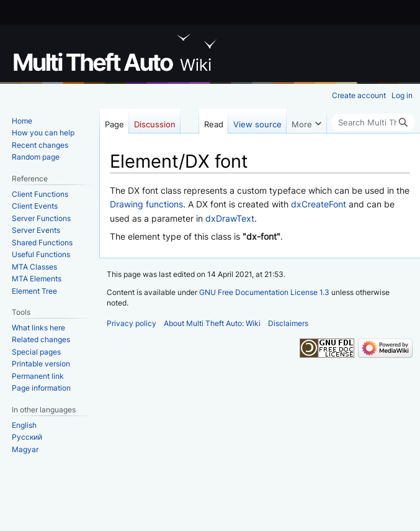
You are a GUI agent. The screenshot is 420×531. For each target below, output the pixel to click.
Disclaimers (288, 323)
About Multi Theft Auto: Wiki (212, 323)
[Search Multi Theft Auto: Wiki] (373, 122)
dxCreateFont (319, 204)
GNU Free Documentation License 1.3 (264, 292)
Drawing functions (146, 204)
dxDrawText (230, 218)
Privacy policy (132, 323)
